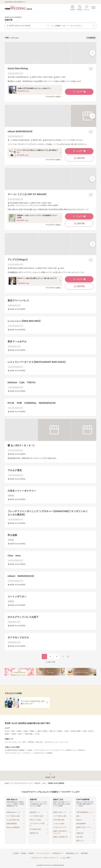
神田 (13, 731)
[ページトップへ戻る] (50, 776)
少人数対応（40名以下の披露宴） (15, 750)
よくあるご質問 (65, 858)
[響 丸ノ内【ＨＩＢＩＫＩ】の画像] (50, 430)
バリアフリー (27, 753)
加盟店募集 (84, 853)
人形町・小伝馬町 (42, 731)
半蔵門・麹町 (29, 734)
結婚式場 (37, 783)
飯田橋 (60, 731)
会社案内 (16, 853)
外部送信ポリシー (58, 853)
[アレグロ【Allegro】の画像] (50, 244)
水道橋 (14, 734)
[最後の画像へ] (92, 53)
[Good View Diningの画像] (50, 53)
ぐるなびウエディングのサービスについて (44, 858)
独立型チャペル (71, 750)
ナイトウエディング (57, 750)
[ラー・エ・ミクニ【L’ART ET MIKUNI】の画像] (50, 179)
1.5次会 (30, 750)
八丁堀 (37, 734)
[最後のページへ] (68, 657)
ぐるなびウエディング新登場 (43, 753)
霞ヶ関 (91, 731)
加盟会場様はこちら (72, 853)
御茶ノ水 (52, 731)
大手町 (66, 731)
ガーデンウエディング (41, 750)
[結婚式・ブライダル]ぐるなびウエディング (18, 783)
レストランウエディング (13, 742)
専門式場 (31, 742)
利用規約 (24, 853)
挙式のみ (81, 750)
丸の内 (7, 731)
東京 (44, 783)
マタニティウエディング (13, 753)
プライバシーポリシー (43, 853)
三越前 (25, 731)
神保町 (7, 734)
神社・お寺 (39, 742)
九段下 (20, 734)
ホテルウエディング (51, 742)
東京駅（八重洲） (76, 731)
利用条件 (31, 853)
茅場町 (32, 731)
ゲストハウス (64, 742)
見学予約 (79, 158)
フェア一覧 (79, 92)
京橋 (85, 731)
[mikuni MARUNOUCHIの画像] (50, 116)
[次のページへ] (63, 657)
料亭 (24, 742)
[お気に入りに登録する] (91, 69)
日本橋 (19, 731)
